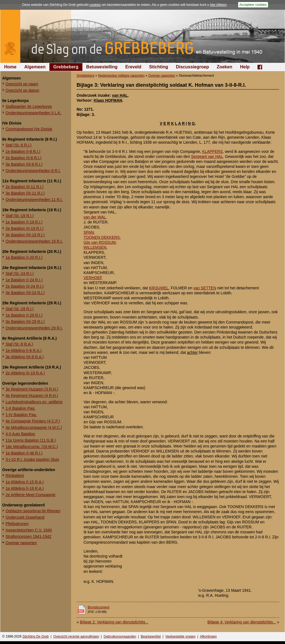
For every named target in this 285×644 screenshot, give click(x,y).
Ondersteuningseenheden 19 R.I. (34, 241)
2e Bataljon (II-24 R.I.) (25, 286)
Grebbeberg (66, 67)
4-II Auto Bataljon (20, 434)
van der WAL (95, 217)
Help (245, 67)
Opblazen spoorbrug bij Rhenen (33, 511)
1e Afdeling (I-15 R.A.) (25, 482)
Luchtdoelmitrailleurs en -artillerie (34, 402)
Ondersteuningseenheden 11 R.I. (34, 200)
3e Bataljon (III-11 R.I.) (25, 193)
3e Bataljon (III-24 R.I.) (25, 293)
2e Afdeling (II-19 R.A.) (25, 373)
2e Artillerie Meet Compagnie (31, 495)
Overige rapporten (21, 543)
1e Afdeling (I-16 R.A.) (25, 488)
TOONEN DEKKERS (102, 237)
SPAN (89, 232)
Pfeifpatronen (17, 524)
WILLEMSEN (95, 247)
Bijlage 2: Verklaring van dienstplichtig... (114, 622)
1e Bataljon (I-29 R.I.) (24, 315)
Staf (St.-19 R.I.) (20, 216)
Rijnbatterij (15, 476)
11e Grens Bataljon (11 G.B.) (31, 440)
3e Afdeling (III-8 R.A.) (25, 357)
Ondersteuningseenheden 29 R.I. (34, 328)
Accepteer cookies (253, 5)
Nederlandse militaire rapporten (121, 76)
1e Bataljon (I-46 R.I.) (24, 453)
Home (10, 67)
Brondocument (99, 607)
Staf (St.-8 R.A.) (19, 344)
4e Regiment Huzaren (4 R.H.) (32, 396)
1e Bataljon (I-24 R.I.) (24, 280)
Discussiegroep (192, 67)
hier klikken (218, 5)
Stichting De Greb (36, 636)
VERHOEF (93, 278)
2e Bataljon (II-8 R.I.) (23, 158)
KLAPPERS (213, 151)
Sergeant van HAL (207, 156)
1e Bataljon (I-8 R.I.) (23, 151)
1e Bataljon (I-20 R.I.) (24, 257)
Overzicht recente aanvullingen (76, 636)
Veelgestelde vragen (181, 636)
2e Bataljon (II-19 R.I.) (25, 228)
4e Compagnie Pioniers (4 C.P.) (33, 421)
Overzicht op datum (22, 90)
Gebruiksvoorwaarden (120, 636)
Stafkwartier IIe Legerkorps (29, 106)
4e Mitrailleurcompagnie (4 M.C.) (34, 427)
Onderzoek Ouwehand (25, 517)
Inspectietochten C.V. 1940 (29, 530)
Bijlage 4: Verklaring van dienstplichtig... (242, 622)
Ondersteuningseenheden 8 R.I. (33, 171)
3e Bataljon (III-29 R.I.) (25, 322)
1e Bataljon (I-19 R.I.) (24, 222)
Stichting (158, 67)
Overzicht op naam (22, 84)
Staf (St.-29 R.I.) (20, 309)
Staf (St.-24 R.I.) (20, 273)
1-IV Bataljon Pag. (21, 415)
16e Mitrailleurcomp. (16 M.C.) (32, 447)
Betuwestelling (102, 67)
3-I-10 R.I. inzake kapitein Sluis (32, 459)
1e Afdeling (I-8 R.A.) (24, 350)
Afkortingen (208, 636)
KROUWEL (159, 288)
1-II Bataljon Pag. (20, 408)
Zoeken (225, 67)
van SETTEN (205, 288)
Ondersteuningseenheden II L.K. (34, 113)
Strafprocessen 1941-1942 (28, 536)
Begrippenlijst (151, 636)
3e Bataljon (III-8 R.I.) (24, 164)
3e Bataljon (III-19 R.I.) (25, 235)
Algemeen (35, 67)
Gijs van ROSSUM (100, 242)
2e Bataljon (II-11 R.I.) (25, 187)
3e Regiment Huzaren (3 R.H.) (32, 389)
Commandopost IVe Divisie (29, 129)
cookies (95, 5)
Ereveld (133, 67)
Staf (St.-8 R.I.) (18, 145)
